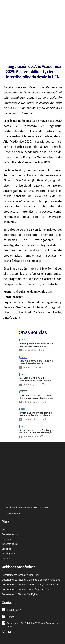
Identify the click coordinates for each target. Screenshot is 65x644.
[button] (58, 9)
